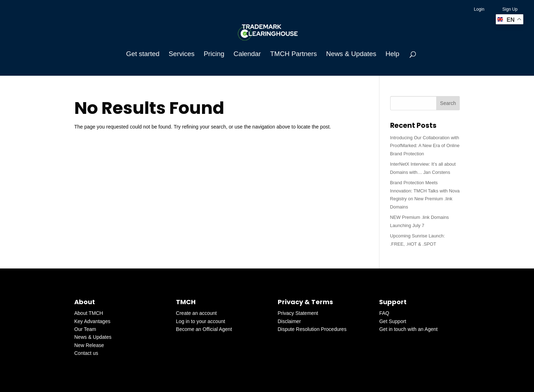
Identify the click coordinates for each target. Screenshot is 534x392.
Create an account (196, 313)
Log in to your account (201, 321)
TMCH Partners (294, 54)
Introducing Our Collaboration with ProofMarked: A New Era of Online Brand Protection (425, 146)
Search (448, 103)
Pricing (214, 54)
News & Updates (351, 54)
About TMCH (89, 313)
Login (479, 9)
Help (392, 54)
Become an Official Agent (204, 329)
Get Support (393, 321)
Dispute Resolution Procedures (312, 329)
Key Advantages (92, 321)
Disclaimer (289, 321)
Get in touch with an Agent (408, 329)
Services (182, 54)
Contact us (86, 353)
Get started (143, 54)
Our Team (85, 329)
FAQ (384, 313)
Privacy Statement (298, 313)
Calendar (247, 54)
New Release (89, 345)
